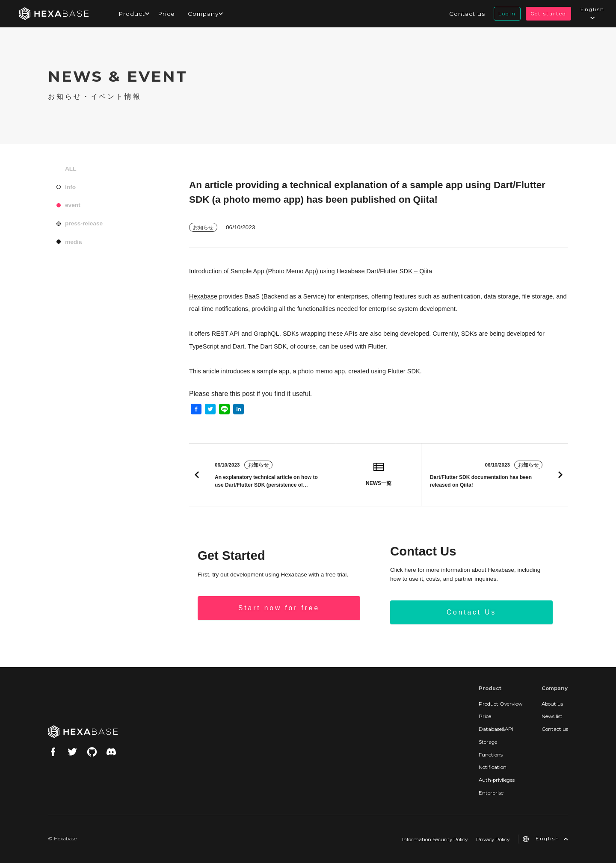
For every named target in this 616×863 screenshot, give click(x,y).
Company (203, 14)
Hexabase (203, 296)
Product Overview (500, 704)
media (73, 242)
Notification (493, 767)
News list (552, 716)
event (73, 205)
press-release (84, 223)
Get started (548, 14)
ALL (71, 169)
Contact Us (471, 612)
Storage (488, 742)
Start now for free (279, 608)
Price (166, 14)
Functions (491, 755)
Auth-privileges (497, 780)
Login (507, 14)
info (70, 187)
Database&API (496, 729)
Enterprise (491, 793)
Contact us (467, 14)
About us (552, 704)
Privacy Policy (493, 839)
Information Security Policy (435, 839)
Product (132, 14)
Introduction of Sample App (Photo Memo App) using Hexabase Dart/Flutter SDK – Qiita (311, 271)
